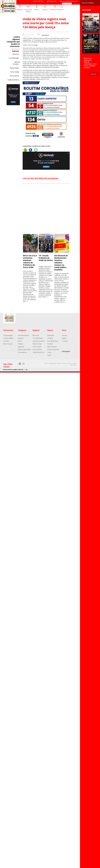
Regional (20, 10)
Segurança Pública (28, 11)
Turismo (65, 341)
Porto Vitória (14, 76)
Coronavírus (45, 34)
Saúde (64, 338)
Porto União (15, 72)
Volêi (49, 355)
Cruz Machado (14, 58)
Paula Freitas (14, 68)
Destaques (66, 351)
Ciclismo (50, 338)
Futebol (50, 344)
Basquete (51, 335)
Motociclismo (52, 347)
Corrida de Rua (53, 341)
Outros (64, 335)
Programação (8, 335)
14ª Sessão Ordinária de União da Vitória (46, 258)
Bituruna (16, 54)
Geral (62, 10)
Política (37, 10)
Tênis (49, 352)
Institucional (8, 330)
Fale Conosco (8, 344)
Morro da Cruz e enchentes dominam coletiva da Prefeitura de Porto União (30, 261)
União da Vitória (13, 80)
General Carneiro (16, 63)
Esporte (45, 10)
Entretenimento (55, 10)
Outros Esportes (53, 349)
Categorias (22, 330)
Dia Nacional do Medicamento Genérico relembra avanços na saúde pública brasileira (61, 263)
